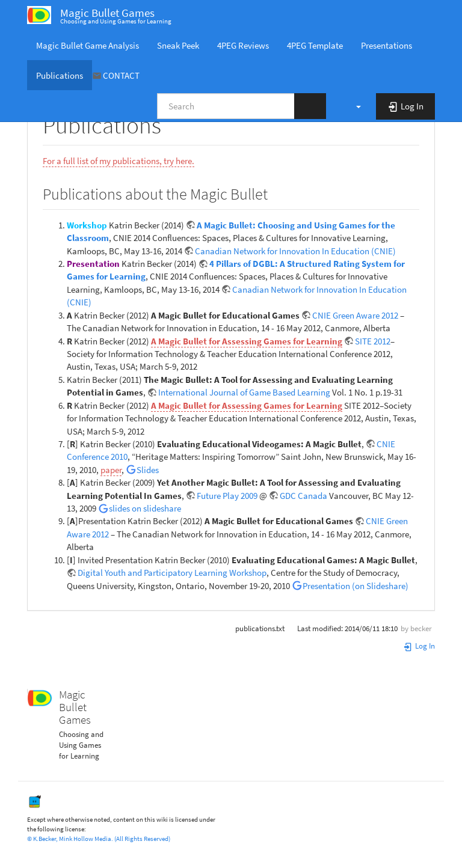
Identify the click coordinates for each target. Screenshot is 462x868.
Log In (419, 646)
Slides (148, 470)
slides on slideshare (145, 508)
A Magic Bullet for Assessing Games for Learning (247, 341)
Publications (60, 75)
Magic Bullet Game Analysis (88, 45)
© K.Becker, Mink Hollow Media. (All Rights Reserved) (99, 839)
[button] (353, 106)
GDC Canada (303, 496)
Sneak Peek (178, 45)
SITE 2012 (373, 341)
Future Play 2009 (227, 496)
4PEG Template (315, 45)
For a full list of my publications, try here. (119, 161)
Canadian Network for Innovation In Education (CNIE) (295, 251)
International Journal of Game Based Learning (245, 392)
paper (111, 470)
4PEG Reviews (243, 45)
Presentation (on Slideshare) (356, 586)
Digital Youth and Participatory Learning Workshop (172, 573)
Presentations (387, 45)
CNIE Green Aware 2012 (355, 315)
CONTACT (121, 75)
